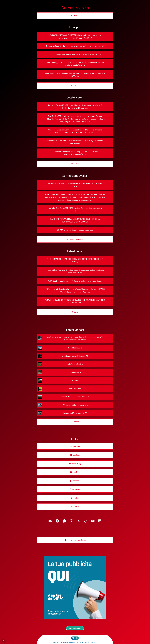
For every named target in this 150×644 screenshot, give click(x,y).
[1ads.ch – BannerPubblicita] (75, 618)
